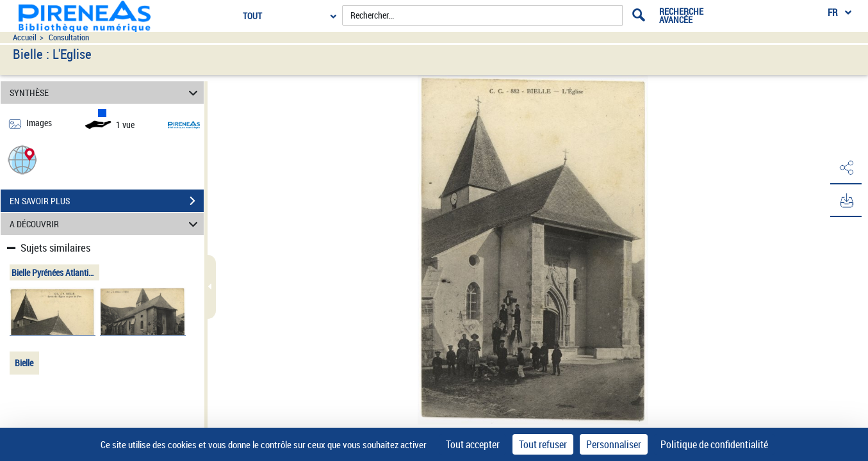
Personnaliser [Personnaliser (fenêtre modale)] (614, 444)
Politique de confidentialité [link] (714, 444)
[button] (22, 159)
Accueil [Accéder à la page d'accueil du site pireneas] (25, 37)
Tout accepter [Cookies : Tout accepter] (473, 444)
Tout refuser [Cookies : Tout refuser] (543, 444)
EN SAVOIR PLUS (107, 201)
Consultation (69, 37)
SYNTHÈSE (105, 93)
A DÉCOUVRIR (105, 224)
